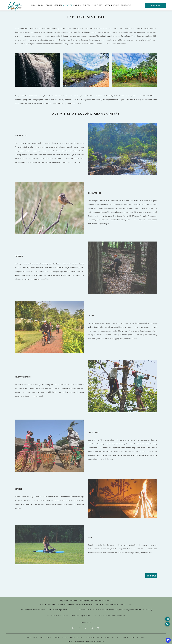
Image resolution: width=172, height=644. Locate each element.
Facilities (77, 5)
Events (116, 5)
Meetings (58, 5)
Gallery (86, 5)
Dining (49, 5)
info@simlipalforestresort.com (35, 610)
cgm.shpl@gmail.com (60, 610)
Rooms (41, 5)
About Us (135, 637)
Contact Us (126, 5)
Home (34, 5)
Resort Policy (125, 637)
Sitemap (70, 641)
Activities (68, 5)
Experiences (97, 5)
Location (108, 5)
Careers (143, 637)
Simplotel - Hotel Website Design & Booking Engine (90, 641)
